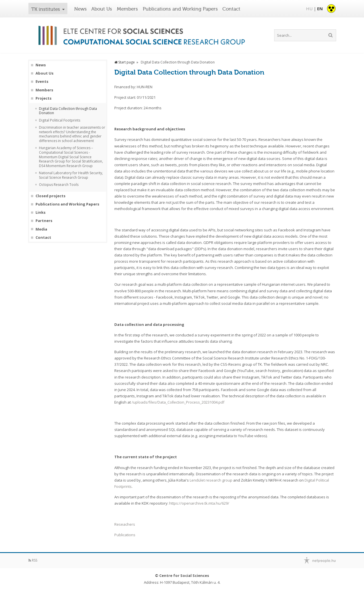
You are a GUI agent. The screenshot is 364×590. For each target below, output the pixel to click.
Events (42, 82)
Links (41, 212)
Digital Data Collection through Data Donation (68, 111)
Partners (44, 221)
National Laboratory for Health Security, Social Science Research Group (71, 175)
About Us (102, 9)
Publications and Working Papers (180, 9)
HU (309, 9)
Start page (125, 62)
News (80, 9)
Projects (44, 98)
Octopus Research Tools (59, 185)
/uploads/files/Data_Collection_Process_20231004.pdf (178, 402)
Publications (125, 535)
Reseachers (125, 524)
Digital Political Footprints (60, 120)
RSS (33, 560)
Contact (231, 9)
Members (127, 9)
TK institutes (46, 9)
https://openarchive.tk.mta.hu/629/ (199, 503)
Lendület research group (211, 480)
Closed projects (50, 196)
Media (41, 229)
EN (320, 9)
